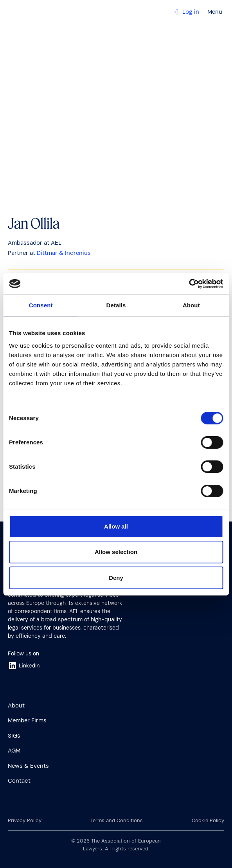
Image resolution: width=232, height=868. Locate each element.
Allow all (116, 526)
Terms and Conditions (117, 820)
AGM (14, 751)
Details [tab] (116, 305)
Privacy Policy (25, 820)
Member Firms (27, 720)
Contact (19, 781)
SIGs (14, 736)
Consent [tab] (41, 305)
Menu (215, 12)
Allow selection (116, 552)
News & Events (28, 766)
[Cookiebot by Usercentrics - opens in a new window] (189, 284)
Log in (186, 12)
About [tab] (191, 305)
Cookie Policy (208, 820)
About (16, 706)
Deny (116, 578)
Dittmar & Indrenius (64, 253)
